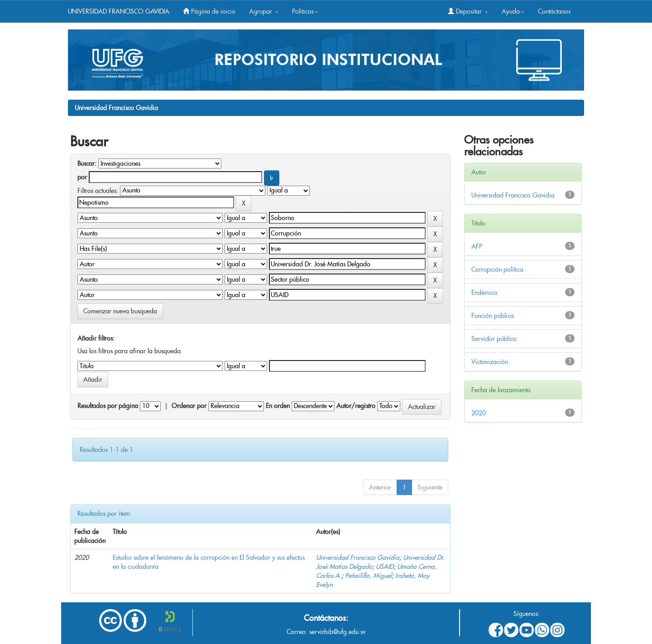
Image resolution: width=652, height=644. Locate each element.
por (82, 177)
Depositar (468, 11)
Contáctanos (554, 11)
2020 (479, 413)
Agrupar (264, 11)
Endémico (484, 293)
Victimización (490, 362)
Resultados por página (108, 406)
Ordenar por (189, 406)
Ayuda (513, 11)
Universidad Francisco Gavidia (116, 108)
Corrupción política (497, 269)
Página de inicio (209, 11)
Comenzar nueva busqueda (120, 311)
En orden (278, 406)
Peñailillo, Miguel (368, 576)
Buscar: (87, 163)
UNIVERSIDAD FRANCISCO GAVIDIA (119, 11)
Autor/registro (356, 406)
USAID (385, 567)
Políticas (305, 11)
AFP (477, 246)
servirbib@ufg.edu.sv (337, 632)
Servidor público (494, 339)
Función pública (493, 316)
